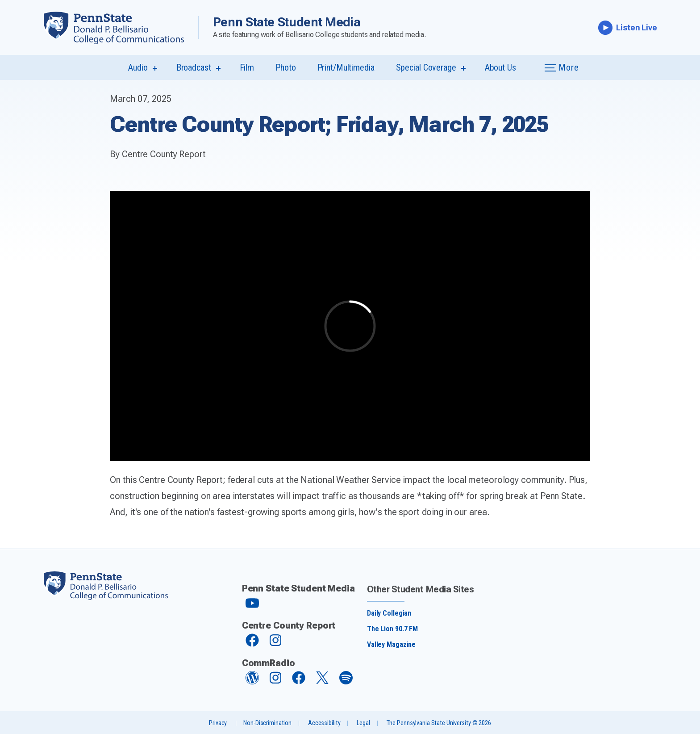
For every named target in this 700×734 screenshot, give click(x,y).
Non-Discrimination (267, 723)
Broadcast (194, 67)
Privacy (218, 723)
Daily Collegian (389, 613)
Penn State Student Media (287, 22)
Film (247, 67)
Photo (285, 67)
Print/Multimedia (346, 67)
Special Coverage (426, 67)
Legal (363, 723)
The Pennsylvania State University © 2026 (439, 723)
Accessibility (324, 723)
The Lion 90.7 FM (392, 629)
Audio (138, 67)
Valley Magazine (391, 644)
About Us (500, 67)
